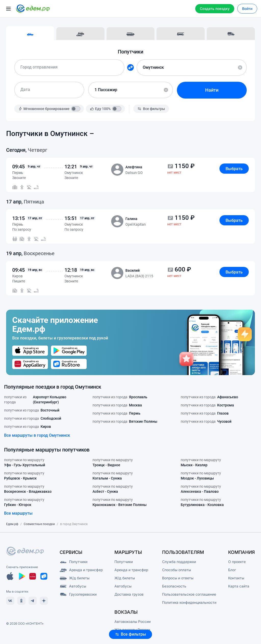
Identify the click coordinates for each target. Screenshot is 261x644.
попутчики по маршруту (25, 463)
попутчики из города (42, 400)
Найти (212, 90)
